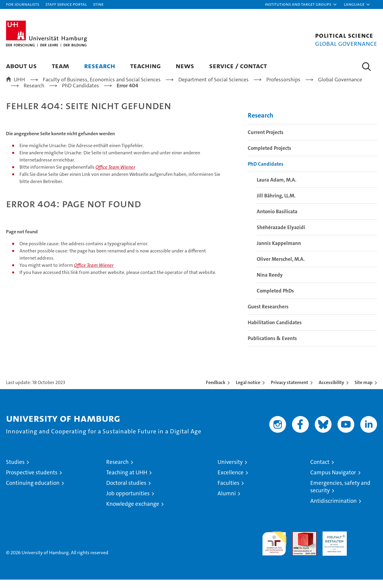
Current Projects (266, 141)
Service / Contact (238, 66)
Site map (364, 391)
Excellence (231, 481)
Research (100, 66)
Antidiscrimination (333, 509)
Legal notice (248, 391)
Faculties (228, 491)
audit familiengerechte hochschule (274, 549)
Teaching (145, 66)
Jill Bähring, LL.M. (276, 204)
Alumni (227, 502)
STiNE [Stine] (98, 4)
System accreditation (365, 546)
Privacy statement (289, 391)
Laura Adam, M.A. (276, 188)
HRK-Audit (333, 543)
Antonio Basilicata (277, 220)
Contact (320, 470)
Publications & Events (272, 347)
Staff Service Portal (66, 4)
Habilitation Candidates (275, 331)
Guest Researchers (268, 315)
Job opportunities (128, 502)
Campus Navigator (333, 481)
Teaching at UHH (127, 481)
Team (60, 66)
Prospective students (32, 481)
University (230, 470)
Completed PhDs (275, 299)
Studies (15, 470)
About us (21, 66)
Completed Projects (269, 156)
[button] (301, 4)
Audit (298, 543)
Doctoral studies (126, 491)
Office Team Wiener (115, 175)
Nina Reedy (270, 283)
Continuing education (33, 491)
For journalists (23, 4)
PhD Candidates (266, 172)
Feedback (216, 391)
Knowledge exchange (133, 512)
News (185, 66)
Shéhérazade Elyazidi (281, 236)
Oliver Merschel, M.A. (281, 267)
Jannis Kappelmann (279, 252)
